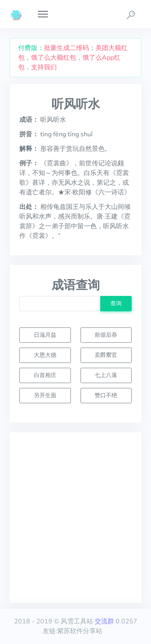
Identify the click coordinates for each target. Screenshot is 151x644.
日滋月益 (45, 335)
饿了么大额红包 (54, 58)
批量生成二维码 (66, 48)
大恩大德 (45, 355)
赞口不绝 (106, 395)
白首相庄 (45, 375)
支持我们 (44, 67)
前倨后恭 (106, 335)
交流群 (104, 621)
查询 (116, 303)
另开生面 (45, 395)
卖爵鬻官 (106, 355)
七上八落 (106, 375)
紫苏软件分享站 (80, 631)
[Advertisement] (75, 518)
